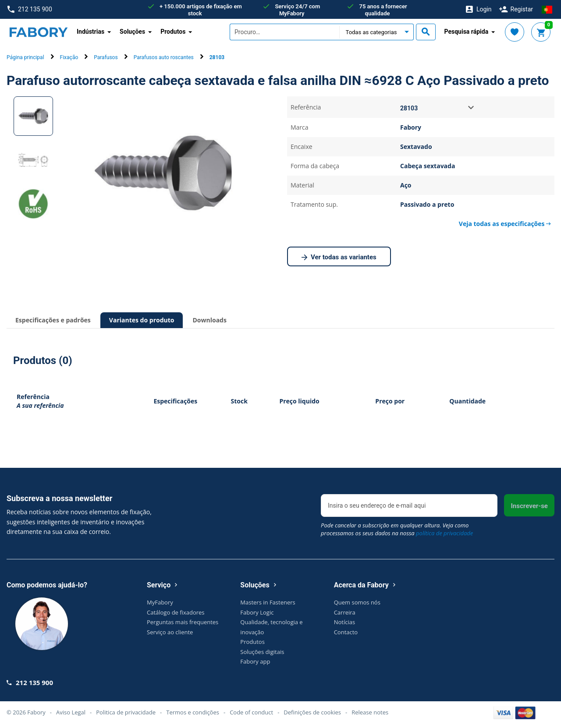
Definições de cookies (312, 712)
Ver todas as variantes (339, 258)
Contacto (346, 632)
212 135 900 (30, 9)
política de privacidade (444, 533)
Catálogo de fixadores (176, 612)
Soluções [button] (132, 32)
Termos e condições (193, 712)
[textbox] (284, 32)
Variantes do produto (142, 320)
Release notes (370, 712)
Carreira (345, 612)
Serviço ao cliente (170, 632)
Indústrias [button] (91, 32)
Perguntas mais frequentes (183, 622)
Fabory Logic (257, 612)
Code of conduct (251, 712)
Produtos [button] (173, 32)
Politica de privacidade (126, 712)
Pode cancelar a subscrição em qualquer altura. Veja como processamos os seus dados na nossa (397, 529)
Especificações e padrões (53, 320)
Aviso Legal (71, 712)
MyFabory (160, 602)
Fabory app (255, 661)
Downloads (209, 320)
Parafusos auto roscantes (164, 57)
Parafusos (106, 57)
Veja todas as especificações (505, 224)
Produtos (252, 642)
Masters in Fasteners (268, 602)
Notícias (344, 622)
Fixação (69, 57)
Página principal (25, 57)
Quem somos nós (357, 602)
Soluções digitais (262, 652)
